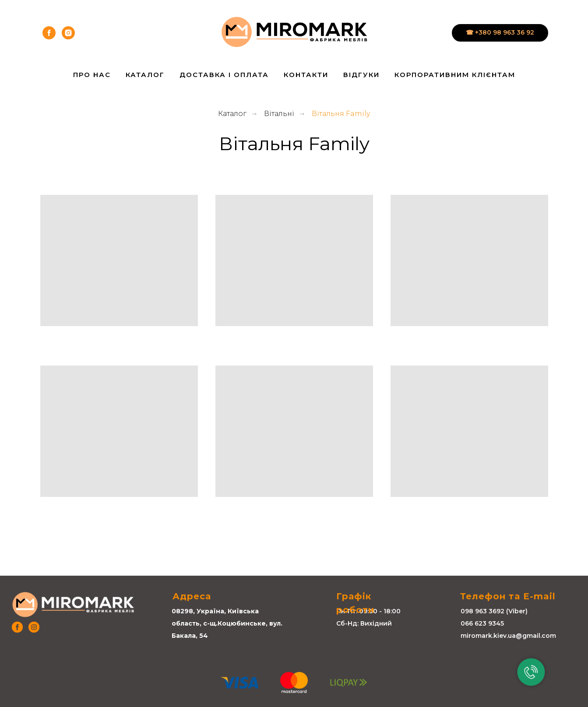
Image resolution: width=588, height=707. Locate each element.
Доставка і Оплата (224, 75)
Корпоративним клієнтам (455, 75)
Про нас (92, 75)
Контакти (306, 75)
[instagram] (68, 33)
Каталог (145, 75)
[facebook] (49, 33)
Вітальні (279, 114)
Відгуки (361, 75)
